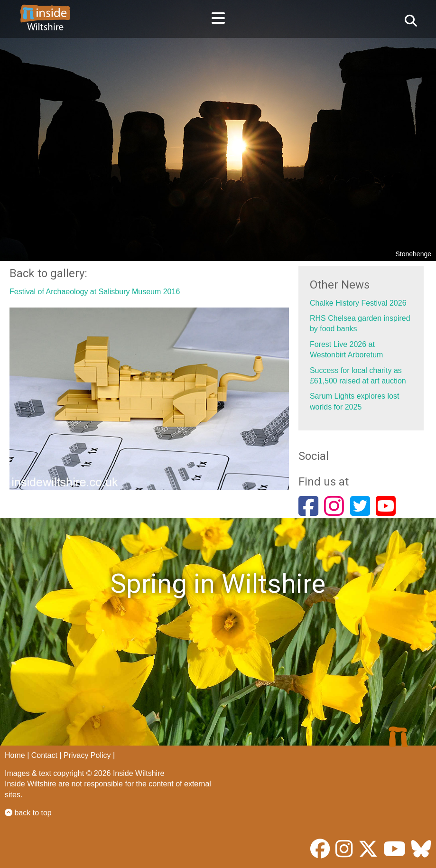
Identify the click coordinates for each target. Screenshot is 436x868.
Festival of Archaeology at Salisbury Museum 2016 (95, 292)
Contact (44, 755)
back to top (28, 813)
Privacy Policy (87, 755)
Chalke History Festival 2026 (358, 303)
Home (15, 755)
